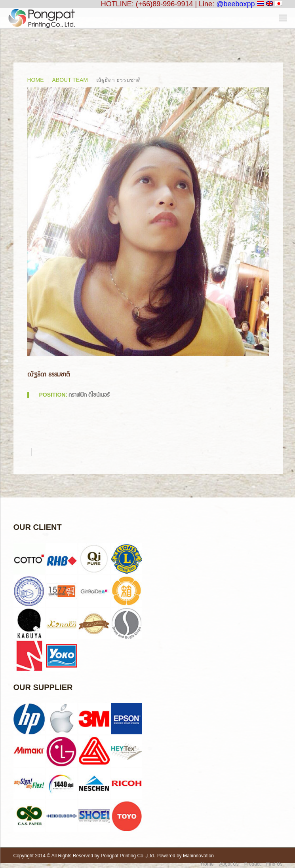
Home (207, 864)
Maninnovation (198, 856)
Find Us (274, 864)
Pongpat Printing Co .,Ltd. (128, 856)
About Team (70, 80)
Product (252, 864)
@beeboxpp (235, 4)
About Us (229, 864)
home (36, 80)
